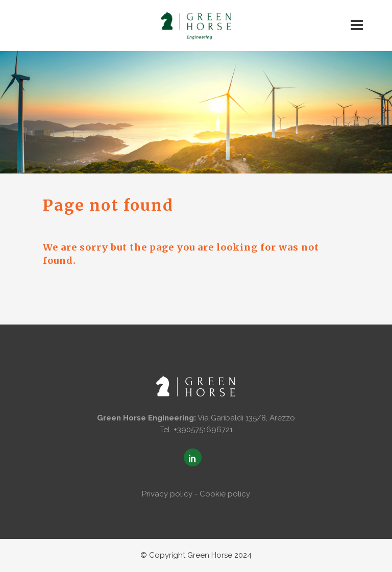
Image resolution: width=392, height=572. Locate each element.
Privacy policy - (170, 494)
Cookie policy (225, 494)
